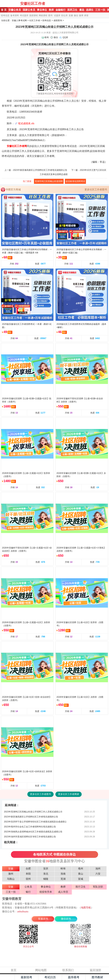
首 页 (4, 10)
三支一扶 (100, 10)
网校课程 (43, 15)
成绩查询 (58, 20)
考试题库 (24, 15)
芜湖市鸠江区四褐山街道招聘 (49, 181)
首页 (14, 970)
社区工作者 (35, 20)
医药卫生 (72, 10)
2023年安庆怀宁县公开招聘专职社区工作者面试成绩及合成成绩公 (35, 822)
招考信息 (5, 15)
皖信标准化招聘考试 (75, 181)
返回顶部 (95, 970)
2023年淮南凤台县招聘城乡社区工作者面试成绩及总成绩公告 (33, 832)
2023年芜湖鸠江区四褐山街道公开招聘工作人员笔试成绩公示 (33, 812)
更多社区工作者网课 (69, 794)
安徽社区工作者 (33, 4)
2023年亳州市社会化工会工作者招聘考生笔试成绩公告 (30, 827)
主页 (7, 977)
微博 (81, 15)
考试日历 (50, 977)
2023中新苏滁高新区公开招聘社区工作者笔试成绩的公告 (40, 170)
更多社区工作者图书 (96, 189)
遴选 (82, 10)
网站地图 (41, 970)
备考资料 (15, 15)
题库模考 (74, 977)
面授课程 (34, 15)
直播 (71, 15)
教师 (51, 10)
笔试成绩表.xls (26, 123)
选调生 (90, 10)
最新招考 (26, 977)
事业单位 (42, 10)
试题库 (57, 15)
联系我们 (68, 970)
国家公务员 (29, 10)
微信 (76, 15)
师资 (86, 15)
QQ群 (65, 37)
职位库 (65, 15)
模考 (47, 37)
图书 (50, 15)
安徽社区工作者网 (17, 146)
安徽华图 (10, 4)
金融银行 (61, 10)
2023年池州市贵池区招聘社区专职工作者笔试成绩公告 (30, 837)
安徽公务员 (15, 10)
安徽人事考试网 (19, 20)
